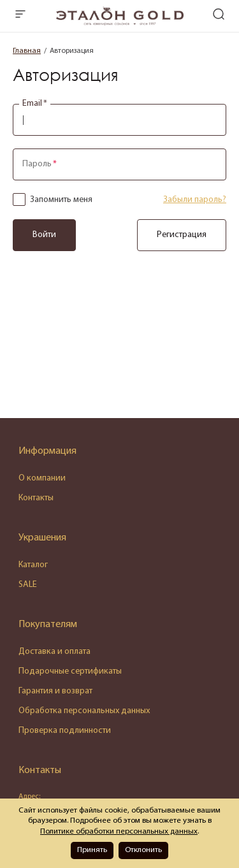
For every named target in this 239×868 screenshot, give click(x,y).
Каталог (33, 565)
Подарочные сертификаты (70, 671)
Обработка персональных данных (84, 711)
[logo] (120, 23)
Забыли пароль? (195, 200)
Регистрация (182, 235)
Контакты (36, 498)
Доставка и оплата (54, 652)
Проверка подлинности (65, 731)
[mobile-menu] (20, 16)
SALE (28, 585)
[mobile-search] (219, 16)
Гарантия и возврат (55, 691)
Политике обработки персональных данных (119, 831)
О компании (42, 478)
